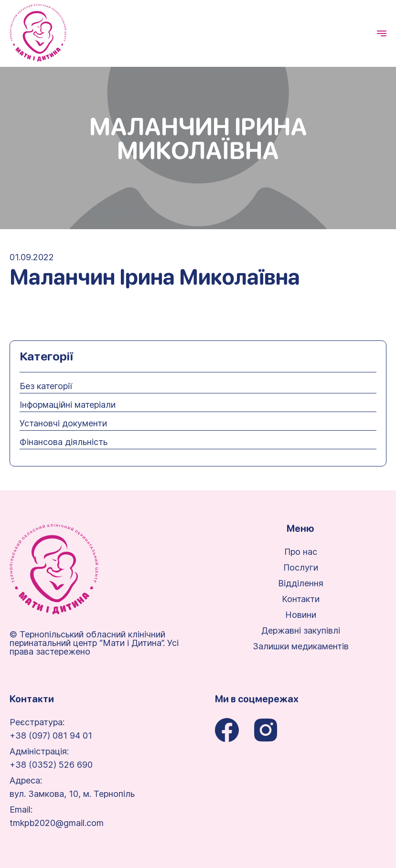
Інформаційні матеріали (68, 405)
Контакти (301, 599)
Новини (301, 615)
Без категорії (46, 386)
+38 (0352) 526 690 (51, 765)
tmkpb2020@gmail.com (57, 823)
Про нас (301, 552)
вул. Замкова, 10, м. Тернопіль (72, 794)
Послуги (301, 568)
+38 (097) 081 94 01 (51, 736)
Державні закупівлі (301, 631)
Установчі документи (63, 423)
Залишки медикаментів (301, 646)
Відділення (301, 583)
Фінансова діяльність (64, 442)
